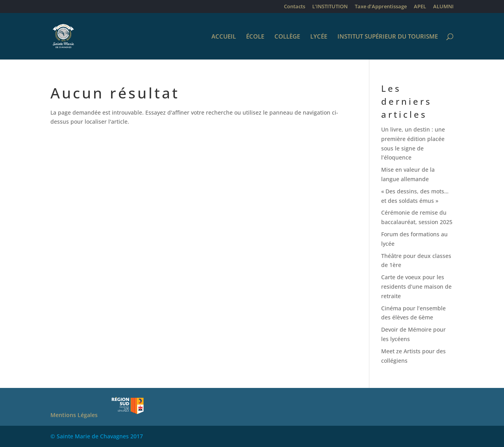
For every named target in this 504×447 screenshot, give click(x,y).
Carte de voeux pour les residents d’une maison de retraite (416, 287)
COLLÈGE (287, 37)
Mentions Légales (74, 415)
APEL (420, 7)
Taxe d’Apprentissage (381, 7)
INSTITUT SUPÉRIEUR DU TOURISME (388, 37)
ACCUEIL (224, 37)
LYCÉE (319, 37)
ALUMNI (443, 7)
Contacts (295, 7)
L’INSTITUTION (330, 7)
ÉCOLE (255, 37)
